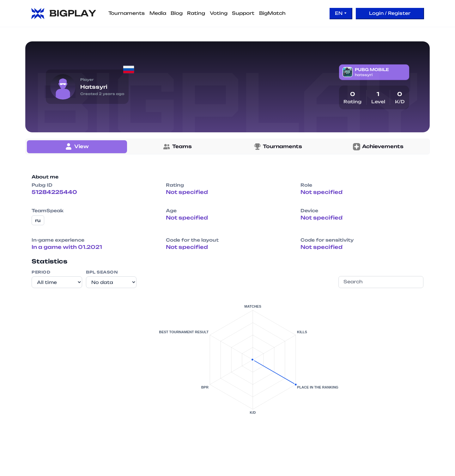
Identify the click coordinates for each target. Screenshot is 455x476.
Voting (219, 13)
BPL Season (102, 272)
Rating (196, 13)
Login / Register (390, 13)
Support (243, 13)
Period (41, 272)
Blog (177, 13)
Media (158, 13)
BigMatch (272, 13)
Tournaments (127, 13)
